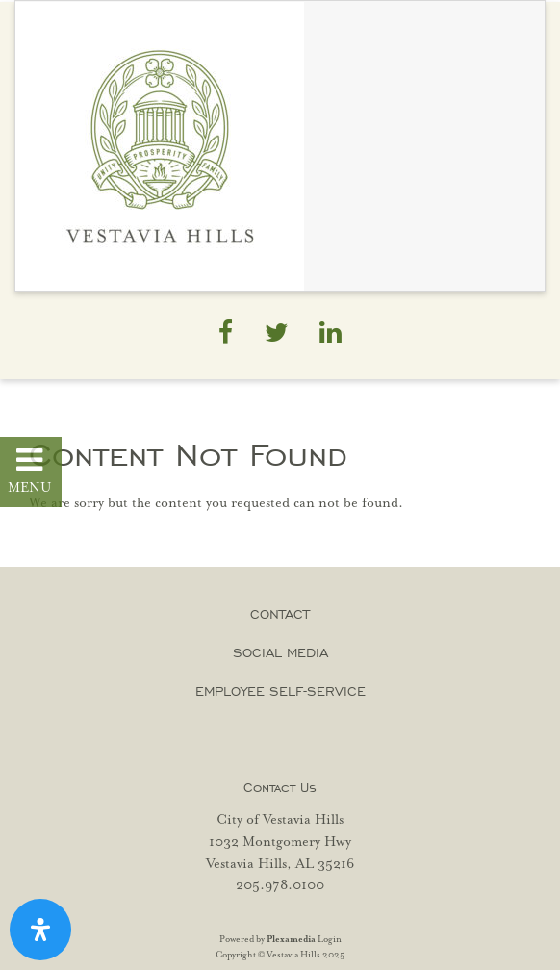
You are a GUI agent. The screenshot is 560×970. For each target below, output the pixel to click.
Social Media (280, 653)
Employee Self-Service (280, 691)
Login (330, 940)
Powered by (267, 940)
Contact (280, 614)
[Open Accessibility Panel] (40, 930)
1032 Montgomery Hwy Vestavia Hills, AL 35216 (280, 853)
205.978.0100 (280, 885)
